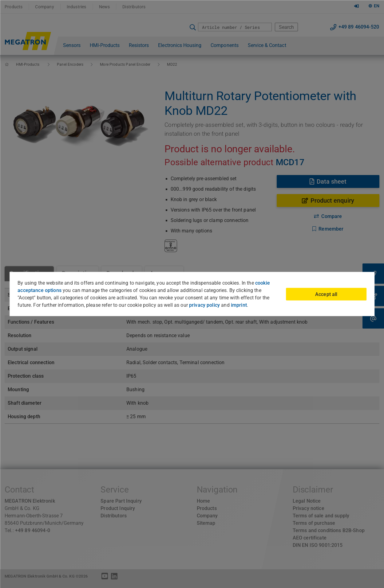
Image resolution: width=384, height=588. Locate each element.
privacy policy (204, 305)
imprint (239, 305)
